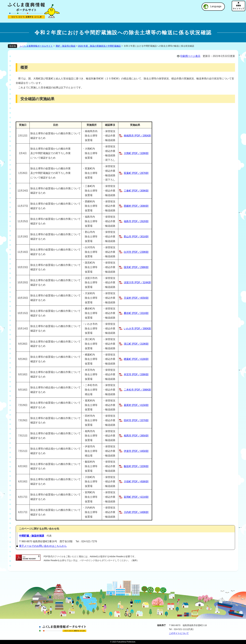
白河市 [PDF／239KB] (136, 252)
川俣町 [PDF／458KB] (136, 482)
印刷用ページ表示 (190, 56)
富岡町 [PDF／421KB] (136, 497)
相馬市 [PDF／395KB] (136, 436)
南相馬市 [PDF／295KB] (137, 136)
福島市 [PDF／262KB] (136, 221)
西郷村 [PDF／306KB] (136, 206)
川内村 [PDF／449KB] (136, 512)
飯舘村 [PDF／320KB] (136, 466)
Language (216, 6)
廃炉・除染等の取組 (66, 46)
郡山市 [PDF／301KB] (136, 237)
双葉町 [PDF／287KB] (136, 173)
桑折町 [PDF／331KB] (136, 313)
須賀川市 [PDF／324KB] (137, 282)
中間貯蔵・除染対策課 (32, 536)
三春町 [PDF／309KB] (136, 191)
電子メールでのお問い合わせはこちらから (43, 546)
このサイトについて (179, 633)
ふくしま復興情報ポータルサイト (36, 46)
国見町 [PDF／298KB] (136, 267)
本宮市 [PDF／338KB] (136, 374)
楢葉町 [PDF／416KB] (136, 359)
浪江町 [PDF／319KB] (136, 344)
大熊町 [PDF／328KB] (136, 153)
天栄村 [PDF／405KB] (136, 298)
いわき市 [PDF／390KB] (137, 329)
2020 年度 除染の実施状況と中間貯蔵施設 (99, 46)
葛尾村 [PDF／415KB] (136, 405)
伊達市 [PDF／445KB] (136, 451)
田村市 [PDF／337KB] (136, 420)
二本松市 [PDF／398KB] (137, 390)
